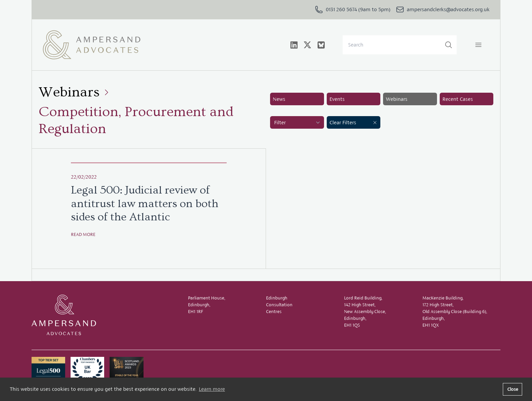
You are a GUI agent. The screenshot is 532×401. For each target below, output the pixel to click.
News (279, 99)
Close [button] (513, 389)
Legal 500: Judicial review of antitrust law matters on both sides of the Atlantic (145, 204)
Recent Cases (458, 99)
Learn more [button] (212, 389)
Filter (298, 123)
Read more (83, 234)
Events (337, 99)
